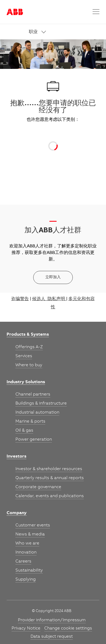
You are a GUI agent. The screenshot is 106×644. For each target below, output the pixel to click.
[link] (64, 32)
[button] (96, 12)
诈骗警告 (20, 299)
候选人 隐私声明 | (50, 299)
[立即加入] (53, 277)
